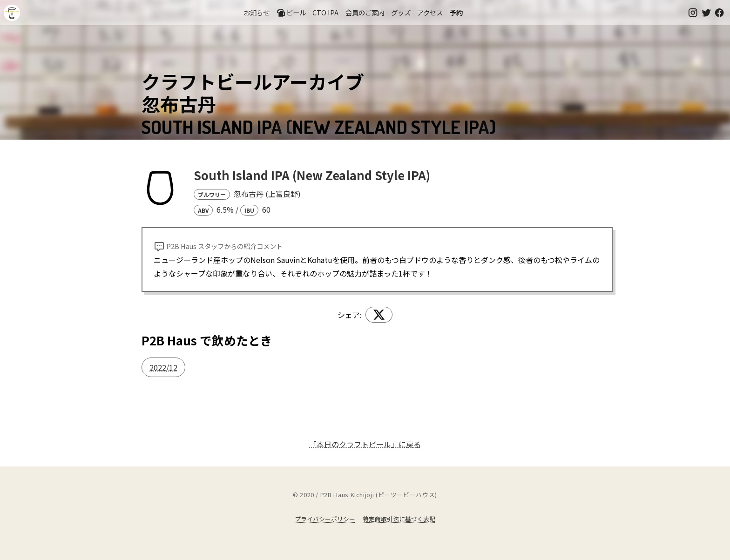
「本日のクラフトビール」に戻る (365, 444)
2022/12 (163, 367)
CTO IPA (325, 12)
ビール (291, 13)
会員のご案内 (365, 12)
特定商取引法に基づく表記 (399, 519)
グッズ (401, 12)
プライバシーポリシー (325, 519)
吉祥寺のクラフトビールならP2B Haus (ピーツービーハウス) (12, 13)
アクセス (430, 12)
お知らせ (257, 12)
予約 (456, 12)
